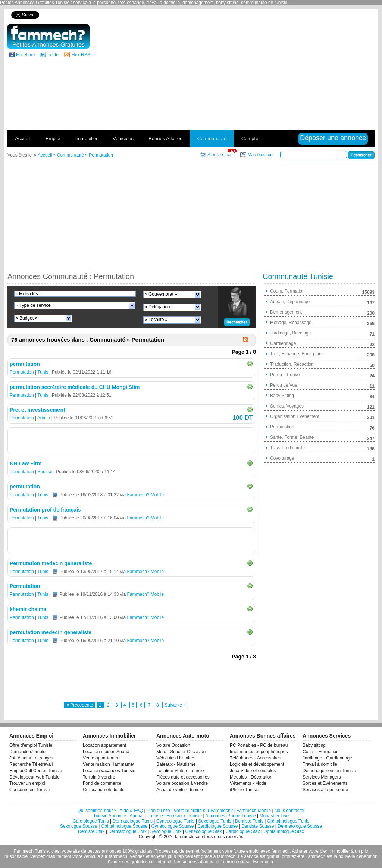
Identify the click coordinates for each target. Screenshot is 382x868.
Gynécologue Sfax (204, 831)
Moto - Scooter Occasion (181, 752)
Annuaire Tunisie (146, 816)
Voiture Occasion (173, 745)
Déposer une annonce (333, 138)
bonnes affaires (198, 862)
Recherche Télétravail (31, 764)
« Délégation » (159, 307)
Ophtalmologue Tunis (288, 821)
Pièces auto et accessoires (183, 777)
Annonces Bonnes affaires (263, 736)
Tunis (43, 372)
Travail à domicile (320, 764)
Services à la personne (325, 790)
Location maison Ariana (106, 752)
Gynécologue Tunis (176, 821)
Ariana (44, 418)
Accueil (23, 139)
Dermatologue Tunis (133, 821)
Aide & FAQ (131, 811)
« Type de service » (35, 305)
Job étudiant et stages (31, 758)
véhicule (92, 856)
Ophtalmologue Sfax (284, 831)
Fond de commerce (102, 783)
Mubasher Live (274, 816)
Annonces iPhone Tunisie (230, 816)
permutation (25, 364)
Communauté (212, 139)
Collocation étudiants (104, 790)
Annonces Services (327, 736)
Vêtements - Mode (248, 783)
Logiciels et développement (257, 764)
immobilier (340, 851)
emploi (253, 851)
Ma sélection (260, 155)
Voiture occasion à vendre (182, 783)
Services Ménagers (322, 777)
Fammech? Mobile (145, 495)
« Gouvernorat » (161, 294)
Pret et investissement (37, 410)
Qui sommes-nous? (97, 811)
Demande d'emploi (28, 752)
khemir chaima (28, 609)
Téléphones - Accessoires (255, 758)
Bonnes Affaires (165, 139)
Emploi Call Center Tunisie (36, 771)
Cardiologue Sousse (217, 826)
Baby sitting (314, 745)
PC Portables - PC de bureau (259, 745)
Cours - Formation (321, 752)
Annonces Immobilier (109, 736)
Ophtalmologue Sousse (124, 826)
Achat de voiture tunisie (180, 790)
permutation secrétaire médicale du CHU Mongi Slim (75, 387)
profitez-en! (293, 856)
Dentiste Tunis (249, 821)
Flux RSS (81, 55)
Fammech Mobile (254, 811)
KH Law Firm (26, 463)
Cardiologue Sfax (242, 831)
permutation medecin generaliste (51, 632)
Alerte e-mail (220, 155)
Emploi (53, 139)
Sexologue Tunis (215, 821)
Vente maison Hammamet (109, 764)
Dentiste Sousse (258, 826)
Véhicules (123, 139)
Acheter (300, 851)
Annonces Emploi (31, 736)
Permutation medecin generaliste (51, 563)
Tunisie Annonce (110, 816)
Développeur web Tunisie (35, 777)
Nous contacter (290, 811)
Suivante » (175, 705)
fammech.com (189, 837)
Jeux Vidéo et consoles (253, 771)
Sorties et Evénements (325, 783)
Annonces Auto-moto (183, 736)
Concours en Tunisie (30, 790)
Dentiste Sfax (91, 831)
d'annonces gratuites (127, 862)
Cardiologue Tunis (91, 821)
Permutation (22, 372)
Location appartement (104, 745)
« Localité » (156, 320)
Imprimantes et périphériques (259, 752)
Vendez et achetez (148, 856)
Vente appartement (102, 758)
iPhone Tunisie (245, 790)
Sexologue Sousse (79, 826)
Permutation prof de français (45, 510)
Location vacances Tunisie (109, 771)
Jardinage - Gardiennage (327, 758)
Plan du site (158, 811)
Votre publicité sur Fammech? (203, 811)
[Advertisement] (307, 76)
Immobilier (87, 139)
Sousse (45, 472)
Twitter (54, 55)
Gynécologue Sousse (172, 826)
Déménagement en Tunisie (329, 771)
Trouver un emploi (27, 783)
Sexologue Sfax (166, 831)
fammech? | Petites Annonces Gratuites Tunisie (48, 37)
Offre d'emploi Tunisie (31, 745)
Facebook (26, 55)
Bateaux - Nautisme (176, 764)
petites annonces (104, 851)
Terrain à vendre (99, 777)
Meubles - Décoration (251, 777)
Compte (250, 139)
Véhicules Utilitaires (176, 758)
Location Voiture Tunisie (180, 771)
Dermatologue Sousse (300, 826)
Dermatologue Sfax (127, 831)
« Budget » (26, 318)
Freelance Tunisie (184, 816)
